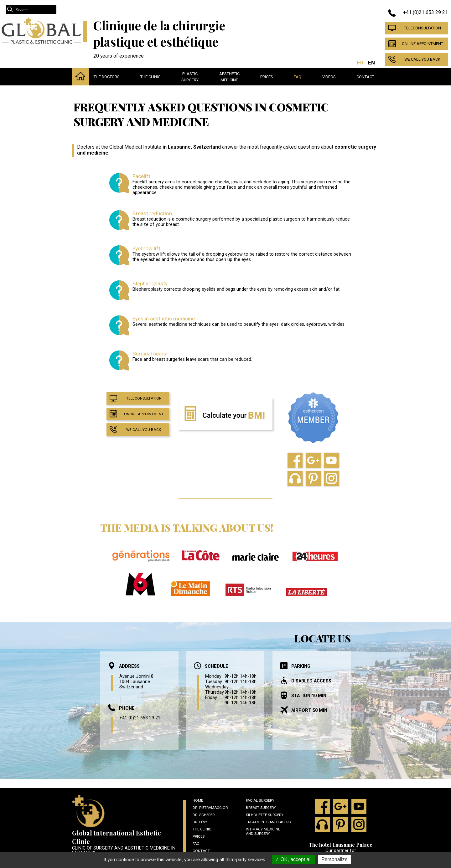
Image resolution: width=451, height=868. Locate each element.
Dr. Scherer (204, 815)
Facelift (141, 176)
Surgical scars (149, 354)
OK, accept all (293, 859)
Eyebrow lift (146, 248)
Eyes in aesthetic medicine (164, 319)
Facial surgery (260, 800)
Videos (329, 77)
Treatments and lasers (268, 822)
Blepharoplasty (150, 283)
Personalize (334, 859)
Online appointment (422, 44)
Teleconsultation (422, 28)
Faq (298, 77)
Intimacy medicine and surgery (263, 831)
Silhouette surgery (265, 815)
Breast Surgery (261, 808)
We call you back (422, 59)
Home (198, 800)
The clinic (150, 77)
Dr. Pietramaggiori (211, 808)
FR (360, 63)
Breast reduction (152, 213)
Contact (365, 77)
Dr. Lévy (200, 822)
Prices (267, 77)
